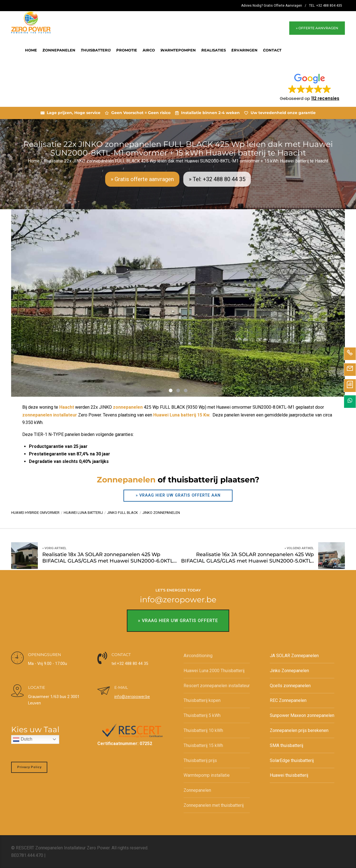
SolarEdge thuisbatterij (292, 760)
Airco (149, 50)
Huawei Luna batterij (83, 513)
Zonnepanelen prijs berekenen (299, 730)
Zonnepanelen (59, 50)
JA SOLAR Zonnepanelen (294, 656)
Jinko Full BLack (123, 513)
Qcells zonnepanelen (290, 686)
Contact (272, 50)
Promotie (127, 50)
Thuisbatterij (96, 50)
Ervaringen (244, 50)
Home (31, 50)
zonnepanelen (128, 407)
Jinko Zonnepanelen (289, 671)
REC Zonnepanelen (288, 700)
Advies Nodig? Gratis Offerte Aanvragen (272, 6)
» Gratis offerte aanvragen (142, 179)
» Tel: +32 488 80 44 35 (217, 179)
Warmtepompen (178, 50)
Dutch (23, 739)
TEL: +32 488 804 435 (326, 6)
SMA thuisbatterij (286, 745)
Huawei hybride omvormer (35, 513)
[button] (310, 87)
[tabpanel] (178, 303)
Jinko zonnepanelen (161, 513)
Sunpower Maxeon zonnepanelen (302, 715)
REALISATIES (214, 50)
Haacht (67, 407)
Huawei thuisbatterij (289, 775)
